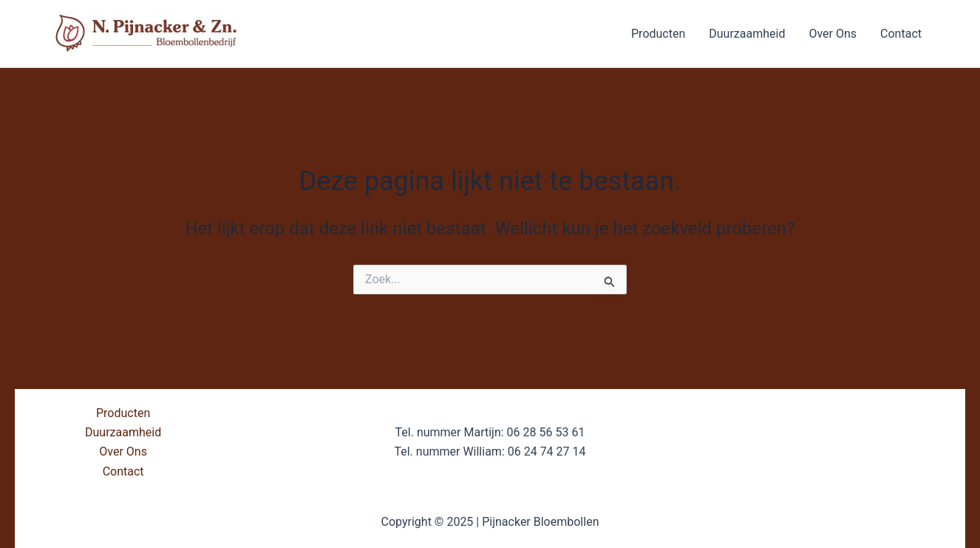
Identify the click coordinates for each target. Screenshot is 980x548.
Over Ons (833, 34)
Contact (901, 34)
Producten (658, 34)
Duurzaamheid (747, 34)
